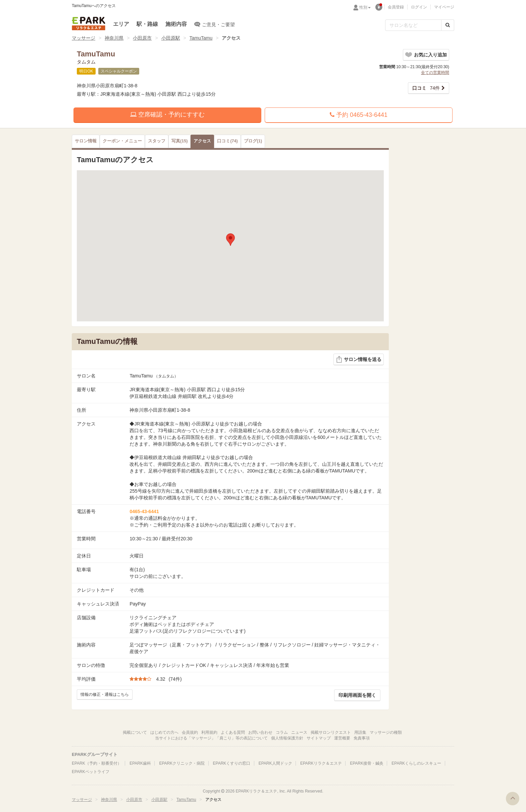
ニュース (299, 732)
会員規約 (190, 732)
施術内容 (176, 24)
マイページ (444, 7)
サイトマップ (319, 738)
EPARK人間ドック (275, 763)
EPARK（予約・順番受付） (97, 763)
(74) (227, 141)
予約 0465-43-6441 (359, 115)
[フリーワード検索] (413, 25)
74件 (426, 88)
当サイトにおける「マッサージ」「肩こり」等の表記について (211, 738)
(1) (253, 141)
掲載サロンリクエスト (331, 732)
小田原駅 (171, 38)
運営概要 (342, 738)
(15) (179, 141)
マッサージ (84, 38)
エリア (121, 24)
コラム (282, 732)
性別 (365, 7)
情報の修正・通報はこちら (105, 694)
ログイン (419, 7)
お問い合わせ (260, 732)
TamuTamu (201, 38)
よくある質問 (233, 732)
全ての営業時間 (435, 73)
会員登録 (396, 7)
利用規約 (209, 732)
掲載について (135, 732)
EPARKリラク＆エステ (89, 24)
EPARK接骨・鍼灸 (367, 763)
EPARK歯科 (140, 763)
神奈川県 (114, 38)
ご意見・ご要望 (215, 24)
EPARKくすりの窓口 (232, 763)
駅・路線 (147, 24)
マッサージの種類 (386, 732)
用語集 (360, 732)
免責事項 (362, 738)
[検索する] (448, 25)
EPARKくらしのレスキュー (416, 763)
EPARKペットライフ (91, 772)
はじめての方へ (164, 732)
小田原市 (142, 38)
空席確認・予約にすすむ (167, 115)
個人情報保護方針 (287, 738)
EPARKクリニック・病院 (182, 763)
